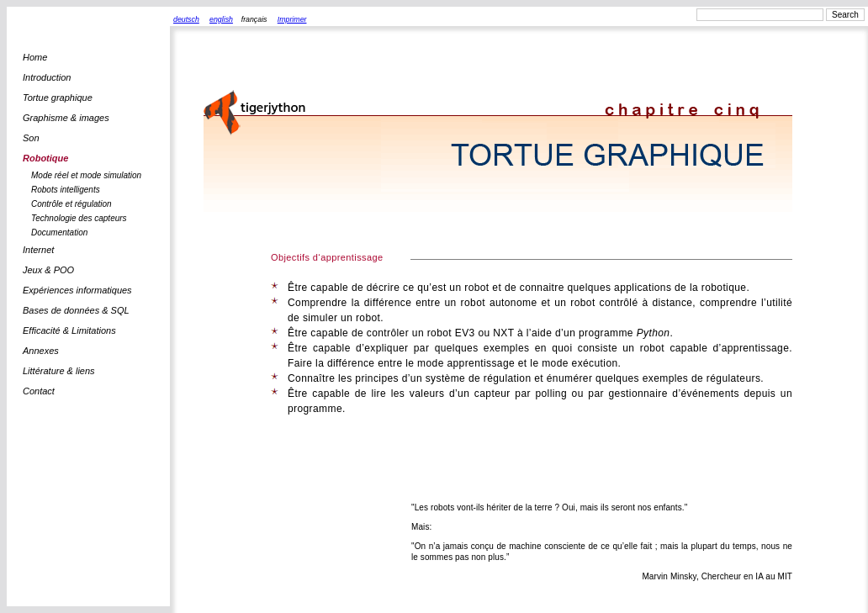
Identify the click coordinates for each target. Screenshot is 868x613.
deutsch (186, 19)
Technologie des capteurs (79, 218)
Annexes (41, 351)
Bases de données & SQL (76, 310)
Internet (38, 250)
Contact (39, 391)
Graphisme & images (66, 118)
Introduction (47, 77)
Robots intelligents (66, 190)
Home (35, 57)
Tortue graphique (58, 98)
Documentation (59, 233)
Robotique (45, 158)
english (221, 19)
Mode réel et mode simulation (86, 175)
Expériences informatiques (77, 290)
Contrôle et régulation (71, 204)
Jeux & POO (48, 270)
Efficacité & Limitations (69, 330)
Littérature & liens (59, 371)
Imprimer (292, 19)
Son (31, 138)
